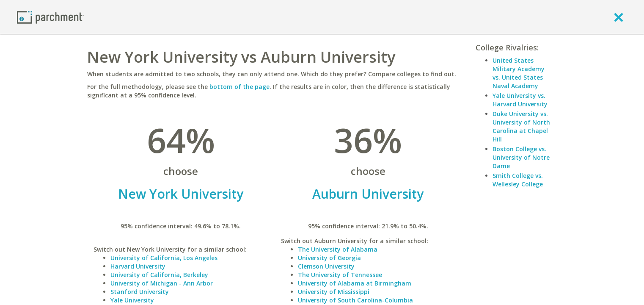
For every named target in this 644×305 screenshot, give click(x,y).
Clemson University (326, 266)
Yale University (132, 300)
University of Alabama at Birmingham (355, 283)
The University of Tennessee (340, 275)
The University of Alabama (338, 249)
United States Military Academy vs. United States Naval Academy (519, 73)
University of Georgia (329, 258)
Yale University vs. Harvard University (520, 100)
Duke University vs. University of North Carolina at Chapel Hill (521, 126)
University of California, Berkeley (159, 275)
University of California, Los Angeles (164, 258)
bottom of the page (239, 87)
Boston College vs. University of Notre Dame (521, 157)
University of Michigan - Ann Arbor (162, 283)
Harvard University (138, 266)
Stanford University (140, 292)
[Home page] (50, 17)
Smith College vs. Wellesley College (518, 180)
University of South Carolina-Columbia (355, 300)
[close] (619, 17)
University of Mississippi (334, 292)
